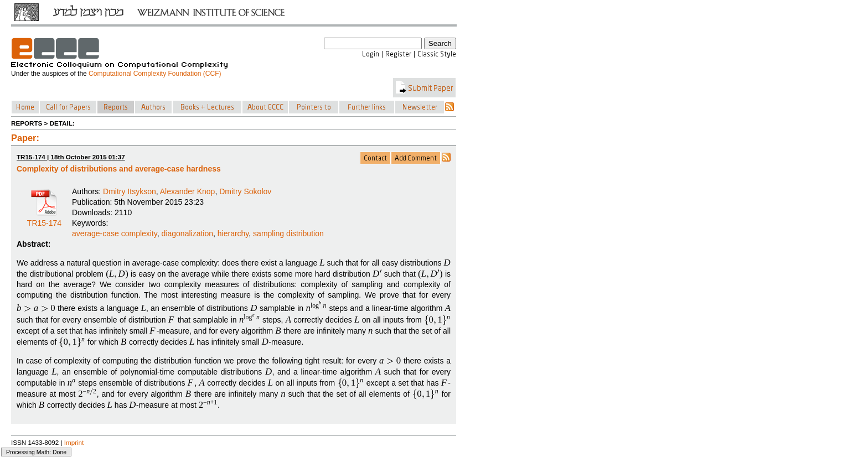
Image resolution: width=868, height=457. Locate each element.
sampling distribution (288, 233)
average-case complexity (115, 233)
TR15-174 (44, 219)
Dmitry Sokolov (245, 191)
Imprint (74, 442)
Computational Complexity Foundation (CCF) (155, 74)
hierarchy (233, 233)
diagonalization (187, 233)
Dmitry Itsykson (130, 191)
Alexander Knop (188, 191)
